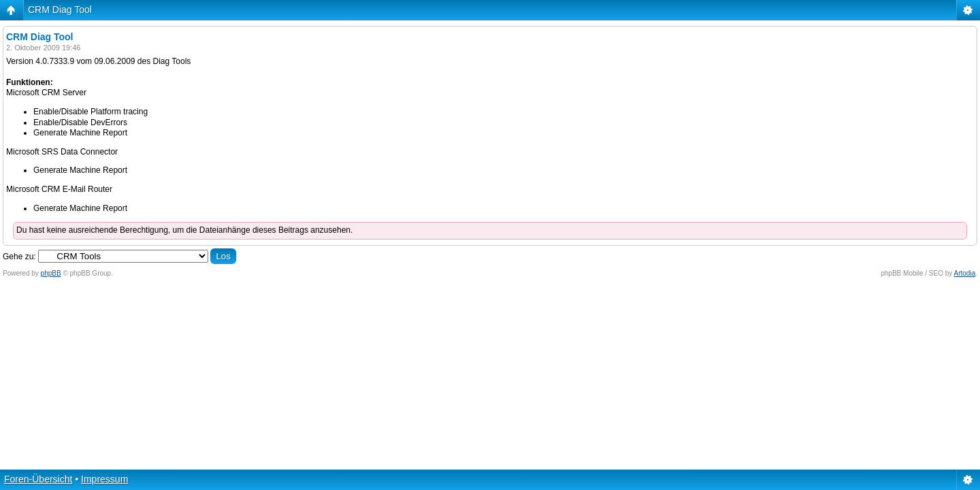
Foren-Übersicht (38, 479)
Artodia (965, 273)
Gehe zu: (19, 257)
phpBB (51, 273)
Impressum (104, 479)
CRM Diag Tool (60, 10)
